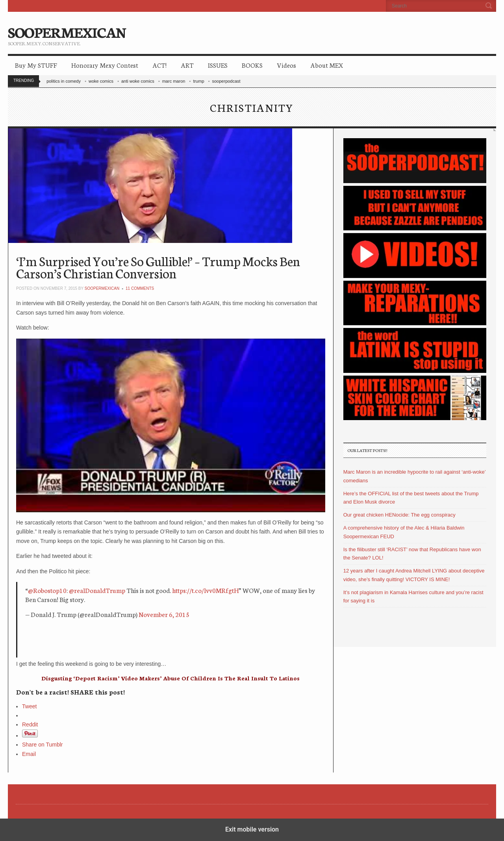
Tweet (29, 706)
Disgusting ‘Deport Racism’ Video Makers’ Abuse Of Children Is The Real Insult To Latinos (170, 678)
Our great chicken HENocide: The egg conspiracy (399, 515)
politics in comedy (64, 81)
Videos (286, 65)
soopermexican (102, 288)
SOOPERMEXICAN (67, 31)
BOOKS (252, 65)
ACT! (159, 65)
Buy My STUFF (36, 65)
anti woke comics (138, 81)
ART (187, 65)
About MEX (327, 65)
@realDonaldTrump (97, 590)
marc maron (174, 81)
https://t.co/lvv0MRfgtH (205, 590)
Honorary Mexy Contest (105, 65)
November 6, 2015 (164, 614)
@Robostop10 (47, 590)
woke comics (101, 81)
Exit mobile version (252, 829)
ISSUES (218, 65)
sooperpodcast (226, 81)
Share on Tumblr (43, 745)
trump (198, 81)
